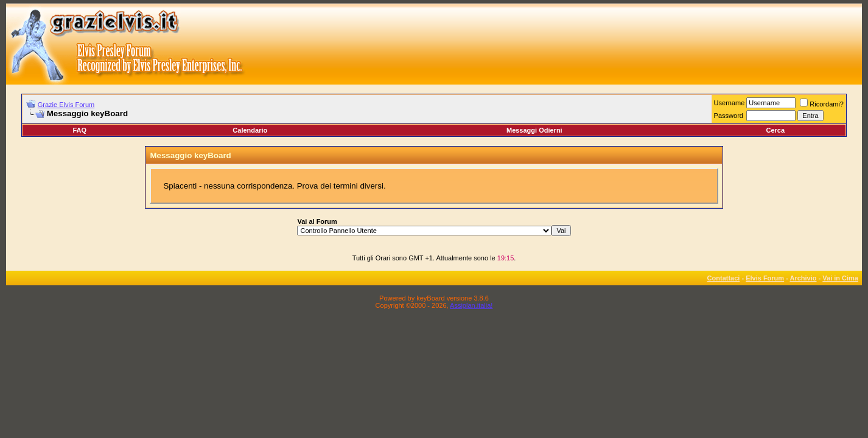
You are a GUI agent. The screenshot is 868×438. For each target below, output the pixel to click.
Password (729, 116)
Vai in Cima (840, 278)
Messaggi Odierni (534, 130)
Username (730, 103)
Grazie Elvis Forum (66, 105)
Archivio (803, 278)
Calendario (250, 130)
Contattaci (724, 278)
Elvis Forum (765, 278)
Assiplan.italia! (471, 305)
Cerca (775, 130)
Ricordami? (822, 104)
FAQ (79, 130)
